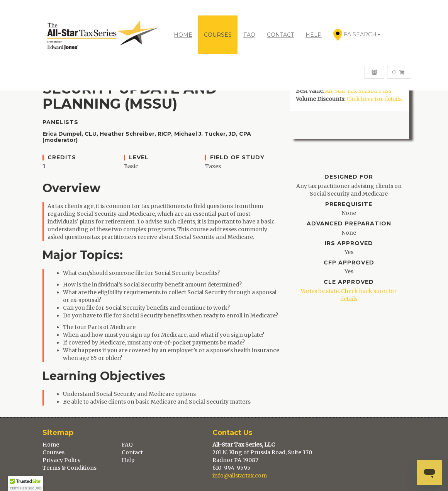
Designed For (349, 177)
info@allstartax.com (240, 476)
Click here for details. (375, 99)
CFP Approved (349, 263)
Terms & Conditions (70, 468)
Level (139, 158)
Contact (132, 452)
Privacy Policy (62, 460)
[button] (25, 484)
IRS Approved (349, 243)
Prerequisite (349, 204)
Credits (62, 158)
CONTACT (280, 35)
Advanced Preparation (349, 224)
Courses (53, 452)
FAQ (249, 35)
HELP (314, 35)
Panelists (60, 122)
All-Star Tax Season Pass (358, 91)
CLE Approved (349, 282)
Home (183, 35)
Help (128, 460)
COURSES (218, 35)
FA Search (357, 35)
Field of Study (237, 158)
